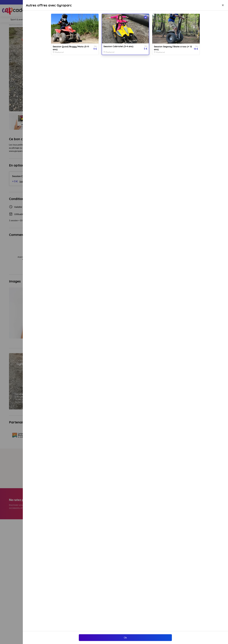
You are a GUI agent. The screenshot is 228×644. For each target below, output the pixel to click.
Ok (125, 638)
